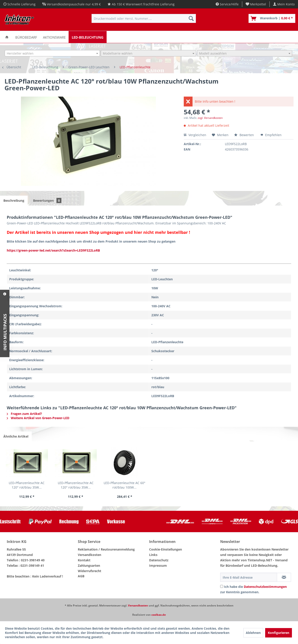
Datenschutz (159, 560)
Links (153, 555)
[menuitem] (256, 4)
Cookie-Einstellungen (166, 549)
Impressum (158, 565)
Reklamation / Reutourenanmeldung (106, 549)
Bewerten (244, 135)
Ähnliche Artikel (16, 436)
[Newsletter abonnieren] (284, 577)
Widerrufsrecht (90, 571)
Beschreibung (14, 200)
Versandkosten (90, 555)
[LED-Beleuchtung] (88, 37)
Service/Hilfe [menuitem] (227, 4)
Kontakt (84, 560)
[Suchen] (191, 18)
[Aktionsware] (54, 37)
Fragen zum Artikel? (24, 414)
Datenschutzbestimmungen (265, 587)
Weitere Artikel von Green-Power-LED (38, 418)
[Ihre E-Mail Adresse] (249, 577)
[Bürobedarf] (26, 37)
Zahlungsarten (89, 565)
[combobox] (52, 53)
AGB (81, 576)
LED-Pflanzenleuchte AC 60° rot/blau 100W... (124, 485)
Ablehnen (253, 633)
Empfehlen (271, 135)
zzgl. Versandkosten (210, 118)
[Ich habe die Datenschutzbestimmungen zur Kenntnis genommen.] (222, 586)
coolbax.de (159, 615)
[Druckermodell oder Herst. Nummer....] (144, 18)
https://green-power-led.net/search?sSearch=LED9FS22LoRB (53, 250)
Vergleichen (195, 135)
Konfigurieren (279, 633)
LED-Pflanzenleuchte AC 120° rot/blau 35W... (27, 485)
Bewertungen (47, 200)
